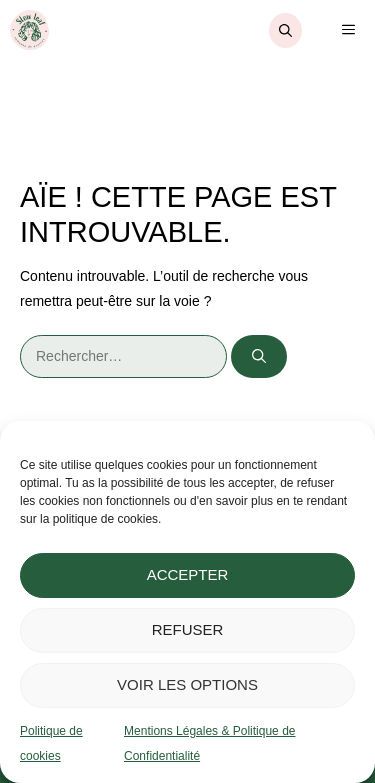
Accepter (188, 574)
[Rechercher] (259, 356)
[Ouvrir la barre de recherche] (285, 30)
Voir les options (187, 684)
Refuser (188, 629)
